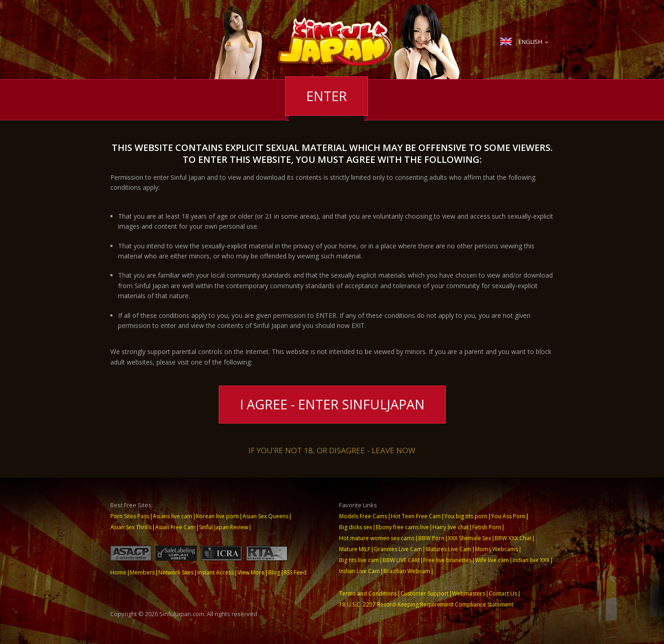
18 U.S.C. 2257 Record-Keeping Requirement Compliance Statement (426, 604)
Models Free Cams (363, 516)
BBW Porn (431, 538)
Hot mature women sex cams (377, 538)
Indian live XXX (531, 560)
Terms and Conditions (368, 593)
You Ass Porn (508, 516)
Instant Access (216, 572)
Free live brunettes (447, 560)
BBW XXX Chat (513, 538)
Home (118, 572)
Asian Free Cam (175, 527)
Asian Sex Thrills (131, 527)
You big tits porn (466, 516)
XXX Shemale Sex (470, 538)
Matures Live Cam (448, 549)
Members (142, 572)
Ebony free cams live (402, 527)
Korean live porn (217, 516)
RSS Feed (295, 572)
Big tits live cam (359, 560)
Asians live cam (173, 516)
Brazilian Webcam (407, 571)
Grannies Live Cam (398, 549)
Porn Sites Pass (130, 516)
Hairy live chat (451, 527)
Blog (274, 572)
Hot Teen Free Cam (416, 516)
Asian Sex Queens (265, 516)
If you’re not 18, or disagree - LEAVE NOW (332, 450)
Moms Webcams (497, 549)
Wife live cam (492, 560)
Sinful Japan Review (224, 527)
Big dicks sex (356, 527)
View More (251, 572)
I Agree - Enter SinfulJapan (332, 405)
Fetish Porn (487, 527)
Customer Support (424, 593)
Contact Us (503, 593)
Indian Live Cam (359, 571)
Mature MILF (355, 549)
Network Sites (176, 572)
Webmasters (469, 593)
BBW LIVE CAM (401, 560)
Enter (326, 96)
